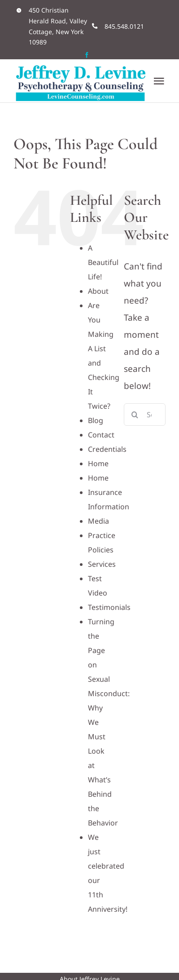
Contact (101, 435)
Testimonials (109, 607)
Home (98, 464)
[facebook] (87, 55)
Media (98, 521)
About (98, 291)
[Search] (135, 415)
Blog (96, 420)
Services (102, 564)
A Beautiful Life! (103, 262)
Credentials (107, 449)
